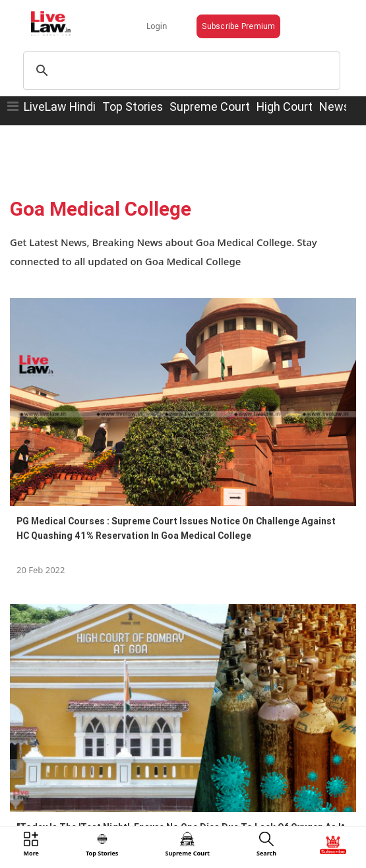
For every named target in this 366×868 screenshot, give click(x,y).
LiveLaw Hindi (60, 107)
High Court (285, 107)
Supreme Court (210, 107)
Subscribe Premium (238, 26)
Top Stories (133, 107)
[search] (180, 71)
